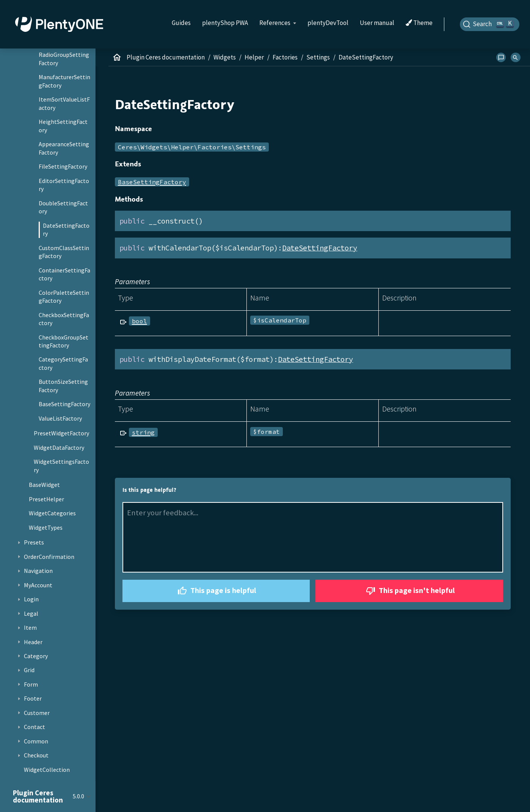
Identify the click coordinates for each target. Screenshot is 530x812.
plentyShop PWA (225, 23)
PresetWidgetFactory (61, 433)
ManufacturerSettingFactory (64, 81)
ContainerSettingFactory (64, 274)
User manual (377, 23)
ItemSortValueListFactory (64, 103)
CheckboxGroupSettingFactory (64, 341)
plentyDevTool (328, 23)
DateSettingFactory (66, 230)
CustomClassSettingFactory (64, 252)
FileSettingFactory (63, 166)
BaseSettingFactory (64, 404)
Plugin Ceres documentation (166, 57)
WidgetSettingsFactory (61, 466)
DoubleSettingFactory (63, 207)
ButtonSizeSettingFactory (63, 386)
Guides (181, 23)
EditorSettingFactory (64, 185)
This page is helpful (216, 591)
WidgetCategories (52, 513)
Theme (419, 23)
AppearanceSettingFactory (64, 148)
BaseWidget (44, 485)
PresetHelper (46, 499)
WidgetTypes (46, 527)
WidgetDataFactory (59, 447)
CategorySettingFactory (63, 363)
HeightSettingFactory (63, 126)
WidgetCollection (47, 770)
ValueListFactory (60, 418)
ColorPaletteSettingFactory (64, 297)
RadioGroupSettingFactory (64, 59)
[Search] (490, 24)
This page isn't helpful (409, 591)
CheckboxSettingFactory (64, 319)
